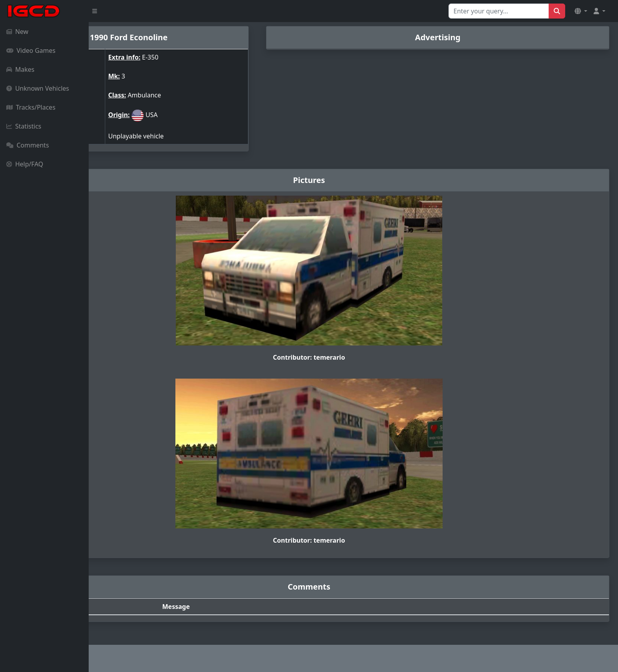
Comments (28, 145)
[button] (581, 11)
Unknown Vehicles (38, 88)
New (17, 32)
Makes (20, 69)
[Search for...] (499, 11)
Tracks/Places (31, 107)
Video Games (31, 50)
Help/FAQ (25, 164)
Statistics (24, 126)
